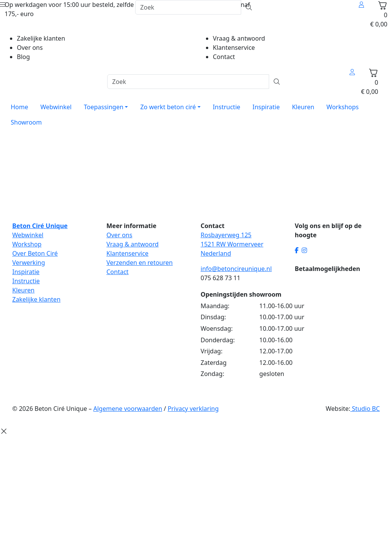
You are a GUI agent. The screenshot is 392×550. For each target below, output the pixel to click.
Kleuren (303, 107)
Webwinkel (56, 107)
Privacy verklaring (193, 409)
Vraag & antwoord (239, 38)
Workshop (27, 244)
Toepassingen (104, 107)
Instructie (227, 107)
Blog (23, 57)
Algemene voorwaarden (128, 409)
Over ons (30, 48)
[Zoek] (188, 7)
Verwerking (29, 263)
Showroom (26, 122)
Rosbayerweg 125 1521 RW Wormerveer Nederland (232, 244)
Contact (224, 57)
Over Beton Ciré (35, 253)
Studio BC (365, 409)
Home (20, 107)
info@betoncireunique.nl (236, 269)
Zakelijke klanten (41, 38)
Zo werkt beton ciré (168, 107)
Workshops (343, 107)
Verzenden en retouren (140, 263)
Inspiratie (266, 107)
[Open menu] (3, 5)
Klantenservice (234, 48)
